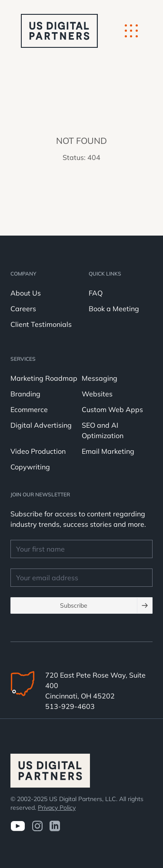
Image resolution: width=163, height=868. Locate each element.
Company (23, 274)
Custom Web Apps (112, 409)
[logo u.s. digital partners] (59, 31)
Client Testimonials (41, 324)
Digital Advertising (41, 425)
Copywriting (30, 467)
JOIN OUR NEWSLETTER (40, 494)
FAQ (96, 293)
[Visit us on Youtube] (18, 826)
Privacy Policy (57, 808)
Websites (97, 394)
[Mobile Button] (131, 31)
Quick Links (105, 274)
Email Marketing (108, 451)
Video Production (38, 451)
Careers (23, 309)
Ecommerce (29, 409)
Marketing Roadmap (44, 378)
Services (23, 359)
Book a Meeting (114, 309)
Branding (25, 394)
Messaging (100, 378)
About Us (26, 293)
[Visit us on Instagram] (37, 826)
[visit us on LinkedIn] (55, 826)
